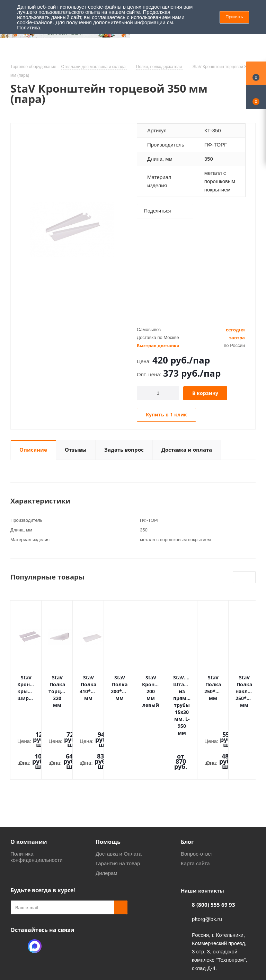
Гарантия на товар (118, 816)
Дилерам (107, 826)
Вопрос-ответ (197, 806)
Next (250, 578)
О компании (29, 794)
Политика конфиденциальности (37, 809)
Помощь (108, 794)
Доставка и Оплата (119, 806)
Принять (234, 17)
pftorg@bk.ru (207, 872)
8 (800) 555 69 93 (214, 857)
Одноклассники (17, 899)
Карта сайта (195, 816)
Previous (239, 578)
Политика (28, 27)
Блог (187, 794)
